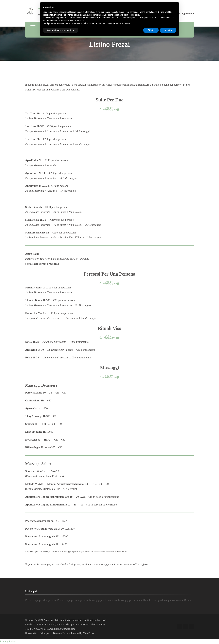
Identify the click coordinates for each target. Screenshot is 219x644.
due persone (72, 90)
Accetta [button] (168, 30)
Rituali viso (150, 600)
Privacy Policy (8, 641)
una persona (52, 90)
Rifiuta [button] (151, 30)
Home (33, 26)
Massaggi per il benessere (103, 600)
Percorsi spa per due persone (41, 600)
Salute (155, 85)
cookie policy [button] (134, 15)
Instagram (74, 564)
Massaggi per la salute (130, 600)
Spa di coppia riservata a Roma (174, 600)
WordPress (89, 633)
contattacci (32, 264)
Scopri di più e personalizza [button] (61, 30)
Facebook (61, 564)
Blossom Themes (62, 633)
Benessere (144, 85)
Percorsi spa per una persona (73, 600)
